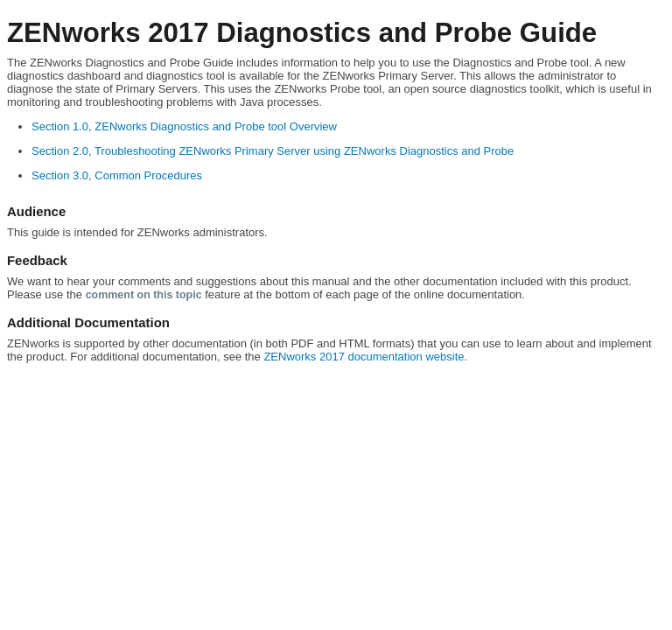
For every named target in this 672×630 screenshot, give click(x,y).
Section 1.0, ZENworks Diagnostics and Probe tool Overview (184, 126)
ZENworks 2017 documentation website (364, 357)
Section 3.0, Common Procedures (117, 175)
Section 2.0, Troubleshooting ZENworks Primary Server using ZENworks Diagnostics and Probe (273, 151)
